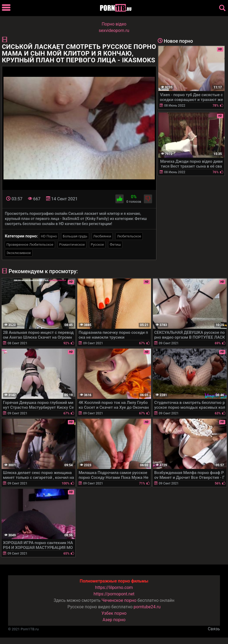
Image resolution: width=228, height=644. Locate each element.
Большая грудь (75, 236)
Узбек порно (114, 613)
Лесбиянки (102, 236)
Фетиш (115, 245)
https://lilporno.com (114, 587)
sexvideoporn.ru (114, 30)
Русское (97, 245)
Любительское (129, 236)
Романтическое (72, 245)
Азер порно (114, 620)
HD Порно (49, 236)
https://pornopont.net (114, 594)
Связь (214, 629)
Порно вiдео (114, 24)
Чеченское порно (119, 600)
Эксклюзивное (19, 253)
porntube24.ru (147, 607)
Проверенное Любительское (30, 245)
